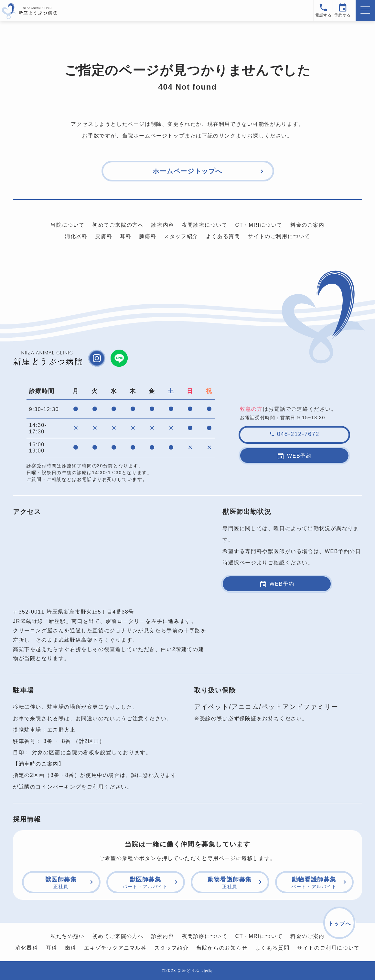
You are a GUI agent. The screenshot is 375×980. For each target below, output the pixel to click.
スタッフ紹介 (181, 236)
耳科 (126, 236)
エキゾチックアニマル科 (115, 947)
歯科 (71, 947)
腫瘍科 (148, 236)
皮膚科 (104, 236)
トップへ (340, 923)
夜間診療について (205, 225)
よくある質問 (223, 236)
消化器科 (76, 236)
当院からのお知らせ (222, 947)
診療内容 (163, 225)
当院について (68, 225)
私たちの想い (68, 936)
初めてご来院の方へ (118, 225)
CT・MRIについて (259, 225)
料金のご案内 (307, 225)
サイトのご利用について (279, 236)
